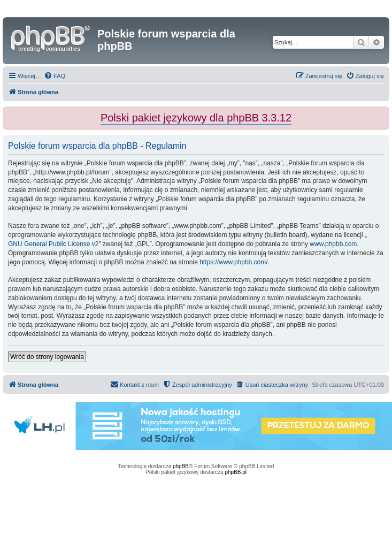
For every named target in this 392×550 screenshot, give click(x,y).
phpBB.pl (236, 472)
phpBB (181, 466)
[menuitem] (55, 76)
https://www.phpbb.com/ (233, 262)
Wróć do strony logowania (47, 357)
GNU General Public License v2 (53, 244)
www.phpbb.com (333, 244)
